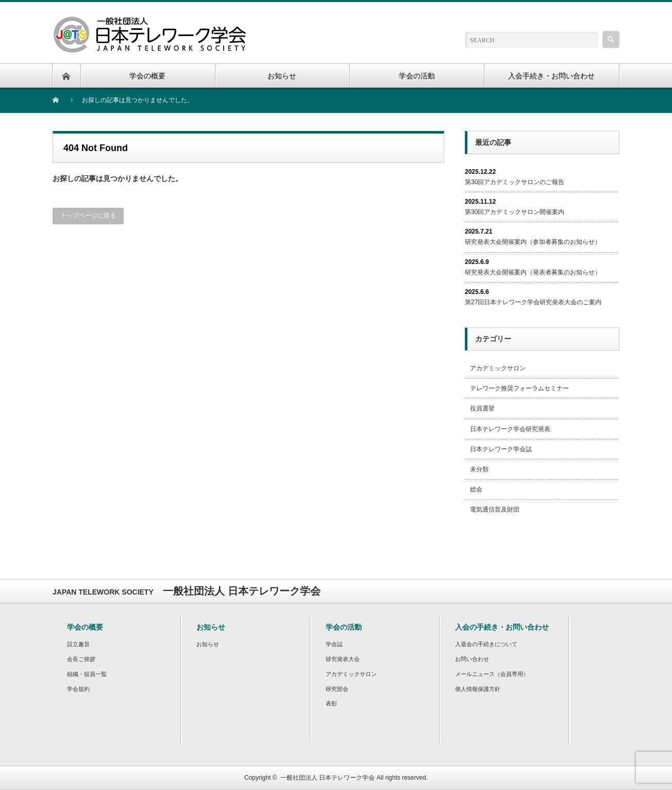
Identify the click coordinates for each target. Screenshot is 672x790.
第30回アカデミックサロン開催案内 (515, 212)
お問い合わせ (472, 659)
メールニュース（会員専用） (492, 674)
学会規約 (78, 689)
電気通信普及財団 (495, 509)
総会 (476, 489)
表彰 (331, 703)
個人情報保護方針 (478, 689)
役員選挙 (482, 408)
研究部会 (337, 689)
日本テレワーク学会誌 (501, 449)
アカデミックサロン (498, 368)
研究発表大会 (343, 659)
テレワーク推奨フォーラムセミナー (519, 388)
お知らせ (208, 644)
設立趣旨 (78, 644)
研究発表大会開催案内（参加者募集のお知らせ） (533, 242)
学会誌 (334, 644)
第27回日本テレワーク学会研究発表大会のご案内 (533, 302)
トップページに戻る (88, 216)
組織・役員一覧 (87, 674)
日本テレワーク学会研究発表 (510, 429)
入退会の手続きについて (486, 644)
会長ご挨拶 (81, 659)
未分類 (479, 469)
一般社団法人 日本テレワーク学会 (327, 778)
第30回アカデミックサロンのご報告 (515, 182)
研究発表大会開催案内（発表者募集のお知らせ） (533, 272)
